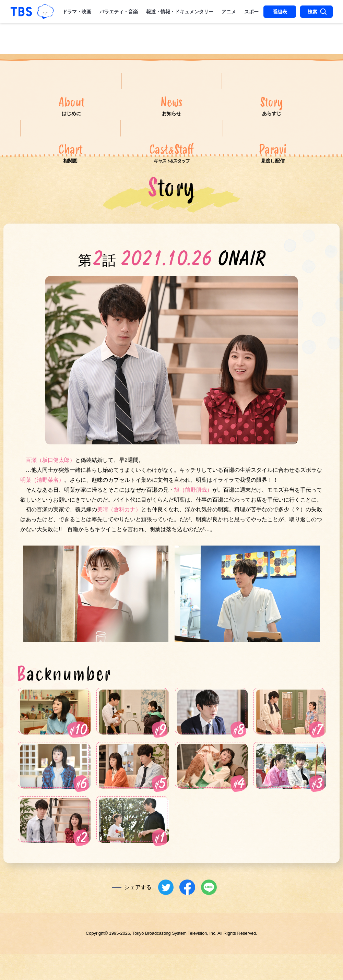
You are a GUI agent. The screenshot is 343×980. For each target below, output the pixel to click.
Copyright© (97, 963)
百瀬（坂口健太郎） (50, 489)
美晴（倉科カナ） (119, 538)
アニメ (229, 12)
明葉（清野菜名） (42, 508)
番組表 (280, 12)
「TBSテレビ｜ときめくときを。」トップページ (21, 12)
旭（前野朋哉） (193, 518)
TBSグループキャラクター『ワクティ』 (45, 11)
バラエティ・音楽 (119, 12)
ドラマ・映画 (77, 12)
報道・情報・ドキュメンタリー (180, 12)
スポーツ (254, 12)
